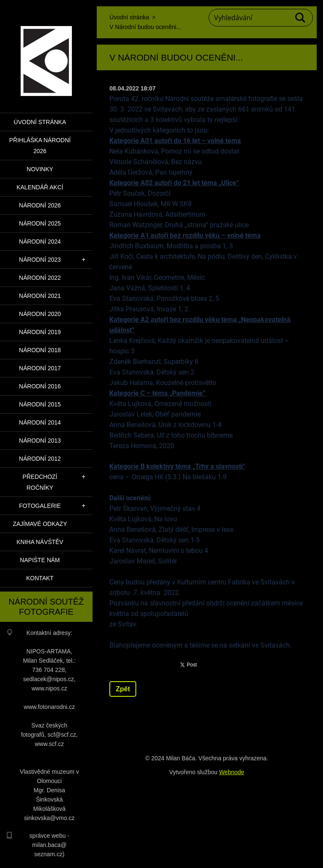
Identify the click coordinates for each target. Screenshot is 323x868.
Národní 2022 (40, 278)
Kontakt (40, 578)
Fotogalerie (40, 506)
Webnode (232, 772)
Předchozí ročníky (40, 482)
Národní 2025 (40, 223)
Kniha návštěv (40, 542)
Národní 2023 (40, 260)
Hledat (301, 18)
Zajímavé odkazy (40, 524)
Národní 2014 (40, 422)
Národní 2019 (40, 332)
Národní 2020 (40, 314)
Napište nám (40, 560)
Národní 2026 (40, 205)
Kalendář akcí (40, 187)
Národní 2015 (40, 404)
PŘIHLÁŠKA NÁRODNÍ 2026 (40, 146)
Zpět (123, 689)
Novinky (40, 169)
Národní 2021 (40, 296)
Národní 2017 (40, 368)
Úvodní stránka (40, 122)
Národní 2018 (40, 350)
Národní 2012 (40, 459)
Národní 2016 (40, 386)
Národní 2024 (40, 242)
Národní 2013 (40, 441)
